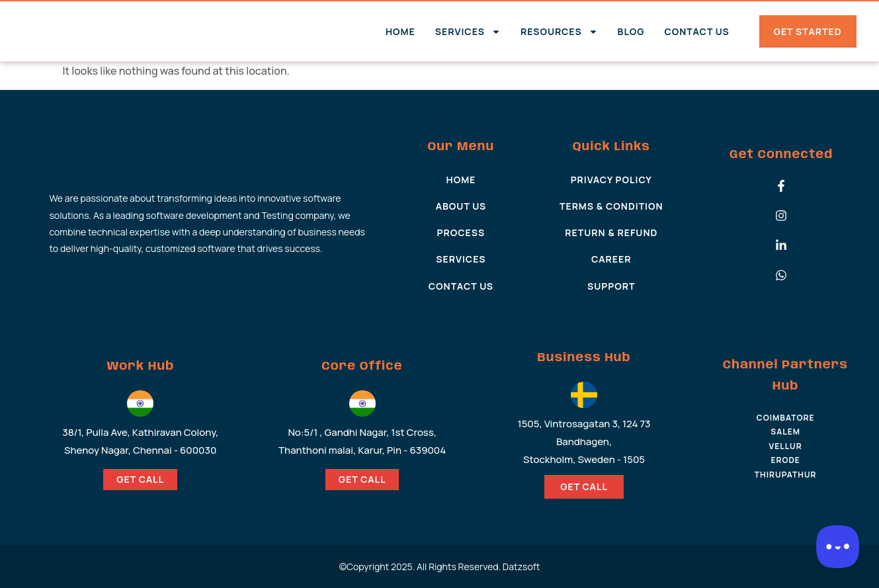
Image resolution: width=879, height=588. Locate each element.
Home (400, 31)
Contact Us (696, 31)
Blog (631, 31)
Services (468, 32)
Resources (559, 32)
